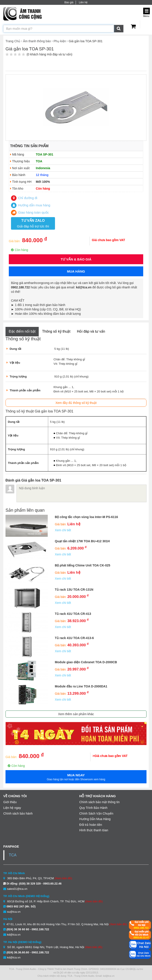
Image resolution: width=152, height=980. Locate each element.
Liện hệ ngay (12, 808)
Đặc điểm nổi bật (22, 331)
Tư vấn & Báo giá (76, 259)
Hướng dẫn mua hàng (31, 205)
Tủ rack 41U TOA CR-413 (73, 614)
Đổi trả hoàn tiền (91, 825)
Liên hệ (83, 2)
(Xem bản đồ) (63, 878)
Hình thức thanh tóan (94, 830)
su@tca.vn (14, 912)
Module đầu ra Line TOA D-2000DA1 (81, 686)
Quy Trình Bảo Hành (93, 808)
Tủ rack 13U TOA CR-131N (74, 590)
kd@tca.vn (14, 935)
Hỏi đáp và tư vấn (91, 331)
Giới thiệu (10, 802)
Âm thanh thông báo (37, 41)
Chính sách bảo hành (18, 813)
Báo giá (69, 2)
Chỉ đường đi (24, 198)
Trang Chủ (13, 41)
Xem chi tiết (63, 530)
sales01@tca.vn (17, 889)
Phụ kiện (60, 41)
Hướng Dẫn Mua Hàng (95, 819)
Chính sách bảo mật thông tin (100, 802)
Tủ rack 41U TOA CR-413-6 (74, 638)
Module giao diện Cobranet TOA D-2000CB (86, 662)
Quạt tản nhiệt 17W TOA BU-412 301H (82, 541)
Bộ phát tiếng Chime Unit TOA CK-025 (82, 565)
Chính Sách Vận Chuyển (96, 813)
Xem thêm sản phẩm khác (76, 714)
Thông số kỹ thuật (56, 331)
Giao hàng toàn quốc (30, 212)
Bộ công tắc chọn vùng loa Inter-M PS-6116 (86, 517)
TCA (13, 855)
